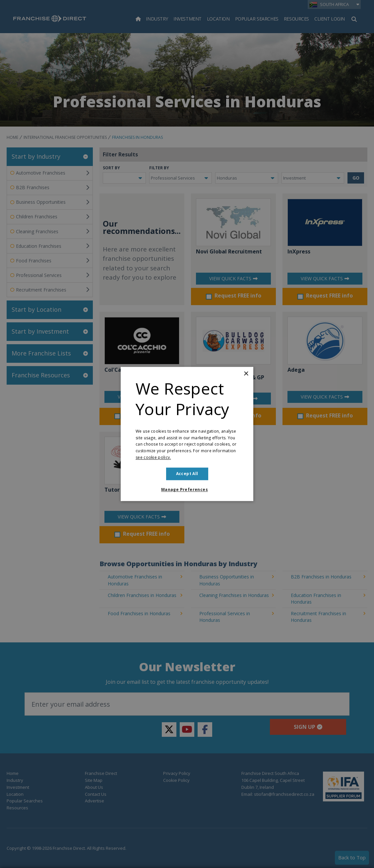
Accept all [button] (187, 474)
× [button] (246, 374)
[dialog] (187, 434)
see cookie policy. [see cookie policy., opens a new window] (153, 457)
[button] (187, 490)
